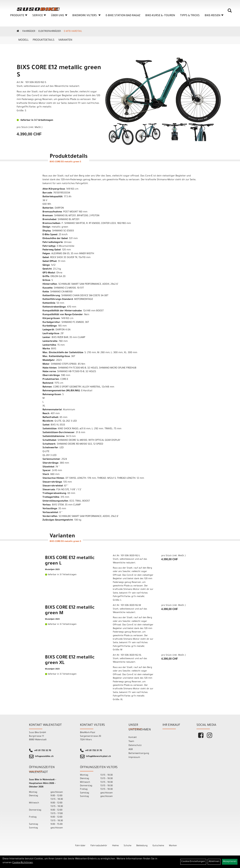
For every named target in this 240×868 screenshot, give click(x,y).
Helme (115, 846)
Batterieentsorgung (139, 753)
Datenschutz (135, 745)
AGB (131, 749)
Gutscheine (158, 846)
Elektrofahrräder (49, 31)
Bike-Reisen (214, 16)
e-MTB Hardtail (73, 31)
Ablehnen (214, 862)
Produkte (19, 16)
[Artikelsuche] (230, 12)
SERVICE (39, 16)
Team (131, 741)
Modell (23, 40)
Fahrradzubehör (99, 846)
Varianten (65, 40)
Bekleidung (142, 846)
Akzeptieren (230, 862)
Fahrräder (29, 31)
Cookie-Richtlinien (23, 863)
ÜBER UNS (59, 16)
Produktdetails (43, 40)
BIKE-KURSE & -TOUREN (160, 16)
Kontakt (133, 737)
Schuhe (127, 846)
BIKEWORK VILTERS (86, 16)
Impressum (134, 757)
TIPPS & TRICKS (190, 16)
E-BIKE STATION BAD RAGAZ (123, 16)
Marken (173, 846)
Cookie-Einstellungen (193, 862)
